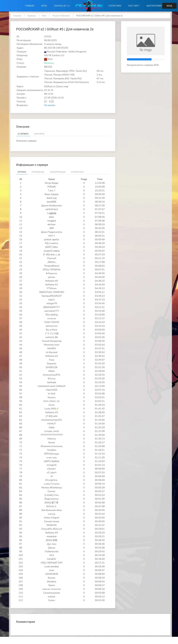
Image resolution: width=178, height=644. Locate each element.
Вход (169, 6)
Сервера (32, 16)
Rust (44, 16)
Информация (58, 172)
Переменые (38, 172)
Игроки (22, 172)
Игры (44, 6)
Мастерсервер (154, 6)
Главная (30, 6)
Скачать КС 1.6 (62, 6)
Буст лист (134, 6)
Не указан (50, 105)
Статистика (115, 6)
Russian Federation (61, 16)
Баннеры (39, 134)
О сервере (23, 134)
